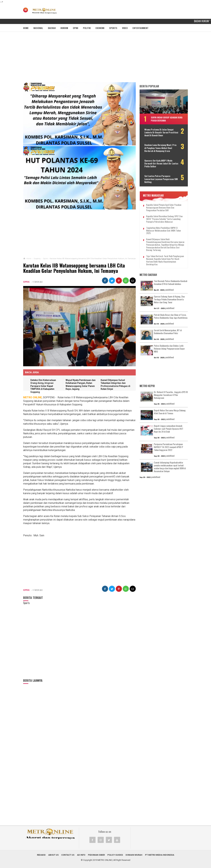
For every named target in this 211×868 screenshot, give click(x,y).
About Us (53, 855)
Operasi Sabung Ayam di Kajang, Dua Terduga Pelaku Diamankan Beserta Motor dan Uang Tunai (169, 299)
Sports (113, 28)
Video (125, 28)
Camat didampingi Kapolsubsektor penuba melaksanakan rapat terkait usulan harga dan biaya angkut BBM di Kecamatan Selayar (170, 467)
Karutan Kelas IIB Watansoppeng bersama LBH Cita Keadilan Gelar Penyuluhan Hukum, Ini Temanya (74, 268)
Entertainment (140, 28)
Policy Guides (115, 855)
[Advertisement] (105, 58)
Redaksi (41, 855)
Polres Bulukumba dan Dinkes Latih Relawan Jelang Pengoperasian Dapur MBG (169, 349)
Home (26, 28)
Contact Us (68, 855)
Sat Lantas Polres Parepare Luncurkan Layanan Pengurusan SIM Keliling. (161, 179)
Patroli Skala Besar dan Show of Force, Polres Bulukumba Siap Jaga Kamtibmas (171, 316)
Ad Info (81, 855)
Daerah (52, 28)
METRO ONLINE (105, 860)
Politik (87, 28)
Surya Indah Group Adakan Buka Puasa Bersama (167, 119)
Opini (76, 28)
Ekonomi (100, 28)
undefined (170, 290)
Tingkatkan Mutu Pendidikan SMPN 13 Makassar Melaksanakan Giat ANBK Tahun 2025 (163, 231)
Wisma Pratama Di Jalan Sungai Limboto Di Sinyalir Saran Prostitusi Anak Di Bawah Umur (161, 132)
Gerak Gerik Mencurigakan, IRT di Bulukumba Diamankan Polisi (168, 332)
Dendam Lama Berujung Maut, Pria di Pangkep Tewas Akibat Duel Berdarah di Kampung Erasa (160, 148)
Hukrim (64, 28)
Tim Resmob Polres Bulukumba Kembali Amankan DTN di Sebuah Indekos (171, 282)
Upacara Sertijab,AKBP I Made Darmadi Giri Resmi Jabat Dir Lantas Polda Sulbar (161, 164)
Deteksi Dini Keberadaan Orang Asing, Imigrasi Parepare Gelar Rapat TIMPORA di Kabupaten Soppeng (43, 386)
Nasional (38, 28)
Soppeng (26, 282)
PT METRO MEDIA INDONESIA (160, 855)
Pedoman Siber (96, 855)
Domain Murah (134, 855)
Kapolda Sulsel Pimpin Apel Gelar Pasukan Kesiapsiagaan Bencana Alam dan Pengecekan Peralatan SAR (164, 208)
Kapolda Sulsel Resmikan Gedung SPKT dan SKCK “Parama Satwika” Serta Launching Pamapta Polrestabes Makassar (164, 219)
